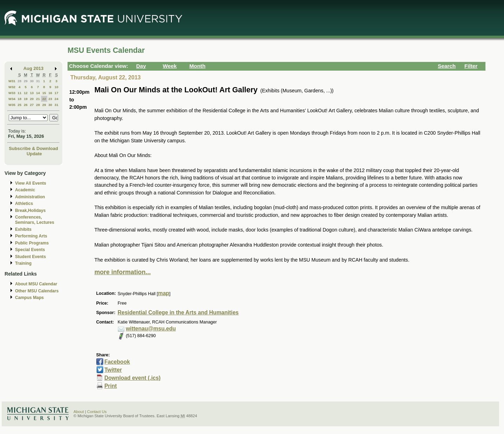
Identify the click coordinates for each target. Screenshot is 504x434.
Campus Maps (29, 298)
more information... (123, 272)
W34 (12, 99)
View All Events (31, 183)
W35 (12, 105)
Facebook (117, 362)
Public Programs (32, 243)
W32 (12, 87)
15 (44, 93)
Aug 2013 (33, 68)
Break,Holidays (30, 211)
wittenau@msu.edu (151, 329)
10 (57, 87)
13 (32, 93)
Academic (25, 190)
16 (50, 93)
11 (19, 93)
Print (111, 386)
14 (38, 93)
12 (26, 93)
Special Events (30, 250)
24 (57, 99)
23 (50, 99)
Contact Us (97, 412)
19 (26, 99)
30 (32, 81)
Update (34, 154)
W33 (12, 93)
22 (44, 99)
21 (38, 99)
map (163, 293)
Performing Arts (31, 236)
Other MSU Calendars (37, 291)
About (79, 412)
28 (19, 81)
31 (38, 81)
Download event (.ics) (132, 378)
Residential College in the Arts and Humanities (178, 312)
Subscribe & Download (33, 148)
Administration (30, 197)
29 (26, 81)
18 (19, 99)
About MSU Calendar (36, 284)
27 (32, 105)
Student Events (30, 257)
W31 (12, 81)
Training (23, 263)
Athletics (24, 204)
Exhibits (23, 229)
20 (32, 99)
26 (26, 105)
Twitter (113, 370)
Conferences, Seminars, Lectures (35, 220)
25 (19, 105)
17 (57, 93)
